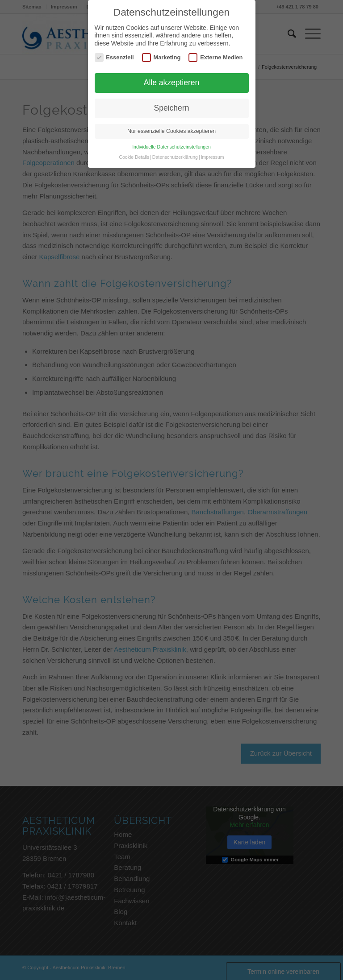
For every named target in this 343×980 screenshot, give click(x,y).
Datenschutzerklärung (175, 157)
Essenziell (114, 57)
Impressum (213, 157)
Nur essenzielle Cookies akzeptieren (171, 131)
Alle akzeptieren (172, 83)
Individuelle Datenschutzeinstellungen (171, 147)
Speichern (172, 108)
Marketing (161, 57)
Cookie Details (134, 157)
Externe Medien (215, 57)
